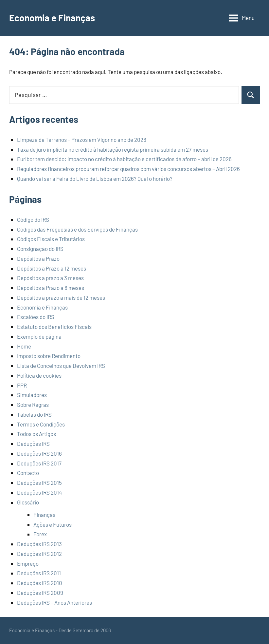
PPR (22, 385)
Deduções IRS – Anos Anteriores (54, 602)
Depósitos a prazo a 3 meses (50, 278)
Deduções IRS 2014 (39, 492)
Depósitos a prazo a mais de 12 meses (61, 297)
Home (24, 346)
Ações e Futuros (53, 524)
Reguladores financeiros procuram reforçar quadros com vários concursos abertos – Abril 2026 (128, 169)
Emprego (28, 563)
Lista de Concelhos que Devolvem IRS (61, 366)
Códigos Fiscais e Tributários (51, 239)
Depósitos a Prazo (38, 258)
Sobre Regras (33, 405)
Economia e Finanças (52, 18)
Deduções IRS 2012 (39, 554)
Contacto (28, 473)
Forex (40, 534)
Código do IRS (33, 219)
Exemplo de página (39, 336)
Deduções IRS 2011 (39, 573)
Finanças (44, 515)
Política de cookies (39, 375)
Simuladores (32, 395)
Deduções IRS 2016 (39, 453)
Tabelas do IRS (34, 414)
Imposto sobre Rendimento (49, 356)
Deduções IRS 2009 (40, 593)
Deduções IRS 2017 (39, 463)
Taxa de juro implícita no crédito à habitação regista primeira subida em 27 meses (113, 149)
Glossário (28, 502)
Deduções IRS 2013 (39, 544)
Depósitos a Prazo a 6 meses (51, 288)
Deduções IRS (33, 444)
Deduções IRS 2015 (39, 483)
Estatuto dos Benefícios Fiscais (54, 327)
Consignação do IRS (40, 249)
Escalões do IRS (36, 317)
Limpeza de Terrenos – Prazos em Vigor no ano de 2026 (82, 140)
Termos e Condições (41, 424)
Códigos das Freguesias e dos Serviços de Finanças (77, 229)
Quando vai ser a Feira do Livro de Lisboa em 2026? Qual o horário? (95, 179)
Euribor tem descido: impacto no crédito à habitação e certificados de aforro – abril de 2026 (124, 159)
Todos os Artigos (36, 434)
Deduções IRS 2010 (40, 583)
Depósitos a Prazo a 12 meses (52, 268)
